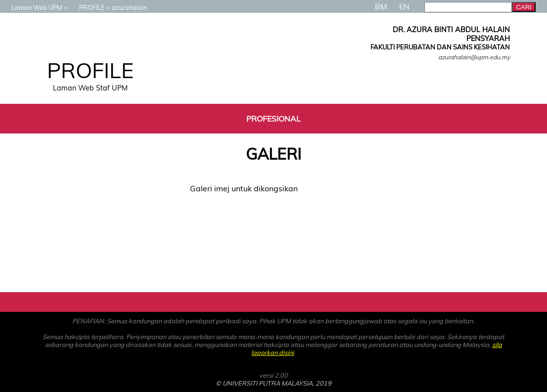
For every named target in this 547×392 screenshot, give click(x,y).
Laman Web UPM (32, 7)
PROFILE (87, 7)
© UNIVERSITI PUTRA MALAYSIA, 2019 (273, 383)
